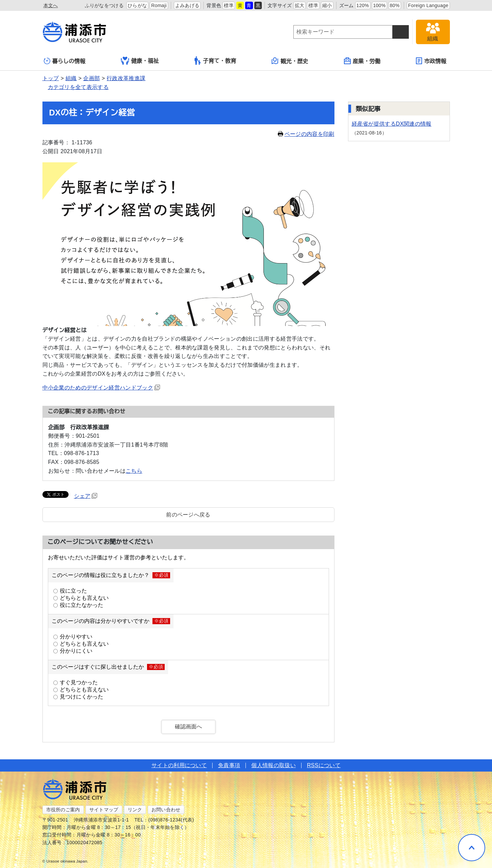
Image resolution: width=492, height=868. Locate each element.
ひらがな (137, 5)
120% (363, 5)
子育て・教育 (215, 61)
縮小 (327, 5)
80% (395, 5)
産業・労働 (362, 61)
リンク (135, 810)
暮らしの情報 (65, 61)
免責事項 (229, 765)
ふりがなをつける (104, 5)
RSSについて (324, 765)
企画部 (92, 78)
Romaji (159, 5)
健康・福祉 (140, 61)
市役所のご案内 (63, 810)
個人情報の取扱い (274, 765)
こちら (134, 471)
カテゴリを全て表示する (78, 87)
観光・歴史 (290, 61)
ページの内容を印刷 (306, 134)
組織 (71, 78)
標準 (229, 5)
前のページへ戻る (188, 515)
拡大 (300, 5)
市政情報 (431, 61)
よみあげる (187, 5)
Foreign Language (428, 5)
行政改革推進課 (126, 78)
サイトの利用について (179, 765)
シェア (86, 496)
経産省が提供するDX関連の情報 (392, 124)
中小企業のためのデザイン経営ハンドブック (101, 388)
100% (379, 5)
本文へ (51, 5)
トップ (51, 78)
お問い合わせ (166, 810)
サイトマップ (104, 810)
